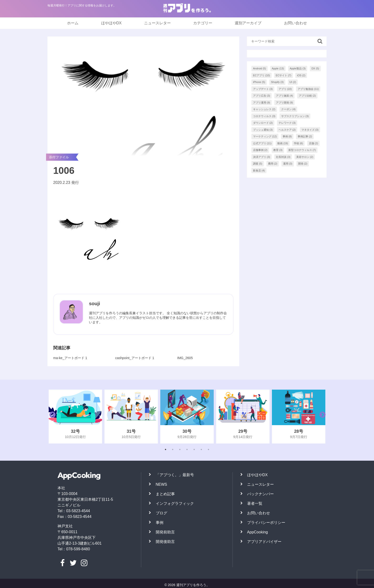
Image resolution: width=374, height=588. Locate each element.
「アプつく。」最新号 (175, 475)
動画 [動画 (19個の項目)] (283, 143)
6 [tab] (201, 449)
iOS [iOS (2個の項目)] (301, 75)
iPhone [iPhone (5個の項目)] (259, 82)
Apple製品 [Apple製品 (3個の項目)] (298, 68)
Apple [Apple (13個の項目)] (278, 68)
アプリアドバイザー (264, 542)
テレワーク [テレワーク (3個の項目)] (287, 123)
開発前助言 (165, 532)
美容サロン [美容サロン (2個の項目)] (305, 157)
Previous (51, 417)
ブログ (161, 513)
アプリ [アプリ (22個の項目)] (285, 89)
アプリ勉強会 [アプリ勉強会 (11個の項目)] (308, 89)
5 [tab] (194, 449)
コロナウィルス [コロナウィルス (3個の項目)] (264, 116)
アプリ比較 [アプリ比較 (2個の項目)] (307, 96)
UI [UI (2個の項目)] (293, 82)
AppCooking (257, 532)
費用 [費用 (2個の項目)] (273, 164)
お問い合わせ (296, 23)
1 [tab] (166, 449)
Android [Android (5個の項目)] (260, 68)
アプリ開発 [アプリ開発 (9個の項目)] (285, 103)
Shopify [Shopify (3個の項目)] (277, 82)
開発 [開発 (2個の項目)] (303, 164)
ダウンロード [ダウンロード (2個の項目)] (263, 123)
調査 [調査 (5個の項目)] (258, 164)
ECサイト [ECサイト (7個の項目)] (283, 75)
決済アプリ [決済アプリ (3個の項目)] (262, 157)
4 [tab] (187, 449)
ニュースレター (157, 23)
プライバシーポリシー (266, 523)
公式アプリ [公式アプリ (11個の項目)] (262, 143)
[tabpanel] (75, 417)
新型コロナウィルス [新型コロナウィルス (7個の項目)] (302, 150)
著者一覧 (255, 503)
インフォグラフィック (175, 503)
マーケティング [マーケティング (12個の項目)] (265, 136)
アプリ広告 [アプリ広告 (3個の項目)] (262, 96)
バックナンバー (260, 494)
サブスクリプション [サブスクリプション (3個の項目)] (295, 116)
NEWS (161, 484)
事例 (160, 523)
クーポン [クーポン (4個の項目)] (288, 109)
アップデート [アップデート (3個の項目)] (263, 89)
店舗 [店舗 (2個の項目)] (314, 143)
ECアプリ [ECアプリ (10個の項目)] (262, 75)
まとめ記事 (165, 494)
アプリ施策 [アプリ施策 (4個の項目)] (285, 96)
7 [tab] (208, 449)
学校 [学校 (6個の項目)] (299, 143)
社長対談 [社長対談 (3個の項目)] (283, 157)
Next (321, 417)
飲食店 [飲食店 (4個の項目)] (259, 170)
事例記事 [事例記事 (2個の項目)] (305, 136)
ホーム (73, 23)
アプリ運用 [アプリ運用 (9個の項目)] (262, 103)
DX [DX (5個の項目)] (315, 68)
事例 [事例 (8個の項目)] (287, 136)
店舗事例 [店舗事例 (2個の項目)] (260, 150)
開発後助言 (165, 542)
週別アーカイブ (248, 23)
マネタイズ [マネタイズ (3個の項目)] (310, 130)
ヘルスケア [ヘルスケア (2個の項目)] (287, 130)
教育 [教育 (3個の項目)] (278, 150)
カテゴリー (203, 23)
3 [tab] (180, 449)
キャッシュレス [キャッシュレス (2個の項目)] (264, 109)
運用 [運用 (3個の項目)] (288, 164)
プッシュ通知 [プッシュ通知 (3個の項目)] (263, 130)
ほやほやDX (111, 23)
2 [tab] (173, 449)
